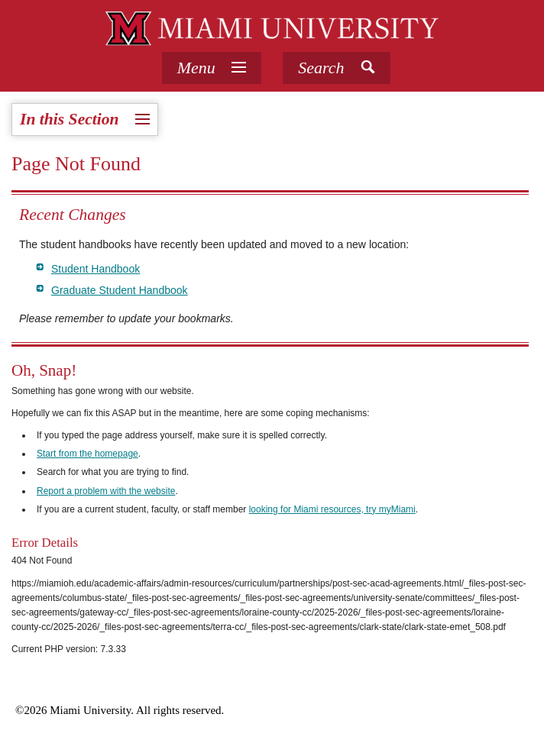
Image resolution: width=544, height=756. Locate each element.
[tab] (212, 68)
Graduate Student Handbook (120, 290)
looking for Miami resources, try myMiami (332, 509)
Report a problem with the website (106, 491)
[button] (336, 68)
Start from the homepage (87, 454)
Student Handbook (96, 269)
